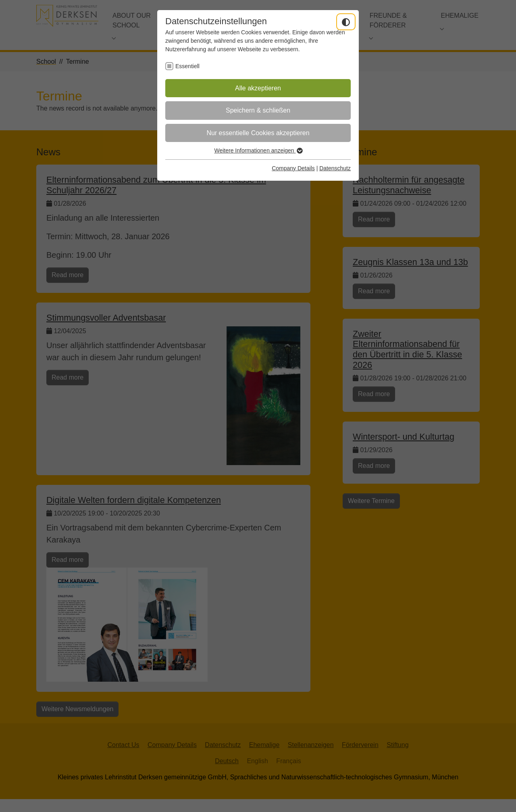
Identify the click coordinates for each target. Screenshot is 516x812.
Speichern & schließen (258, 110)
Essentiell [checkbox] (187, 66)
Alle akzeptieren (258, 88)
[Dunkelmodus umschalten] (346, 22)
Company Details (293, 168)
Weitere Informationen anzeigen (258, 150)
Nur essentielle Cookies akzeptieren (258, 133)
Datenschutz (335, 168)
